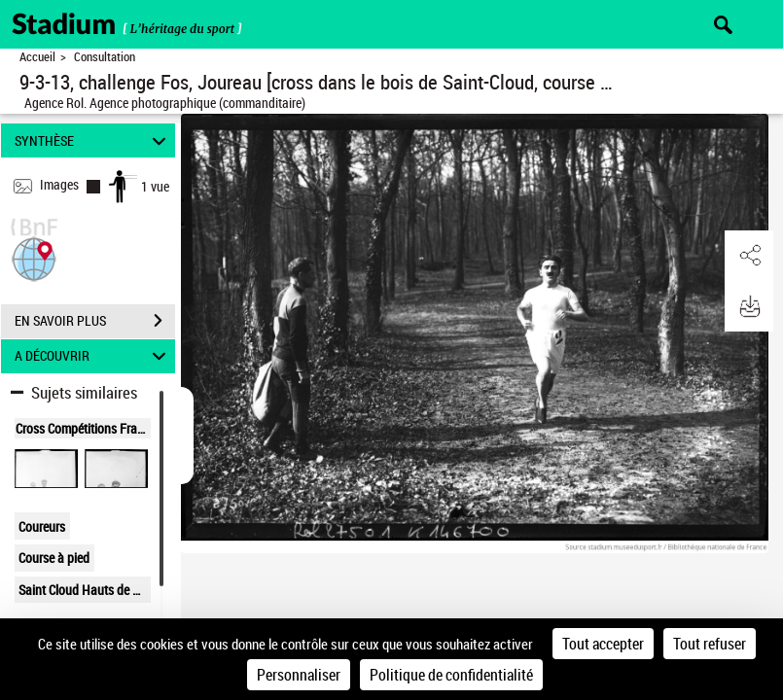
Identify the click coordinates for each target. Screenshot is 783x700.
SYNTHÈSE (93, 140)
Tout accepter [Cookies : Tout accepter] (603, 644)
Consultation (105, 57)
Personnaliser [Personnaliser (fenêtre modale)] (299, 675)
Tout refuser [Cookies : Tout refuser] (710, 644)
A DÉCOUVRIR (93, 356)
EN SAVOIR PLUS (95, 321)
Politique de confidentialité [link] (451, 675)
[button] (34, 257)
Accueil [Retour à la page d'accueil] (37, 57)
